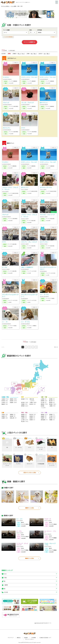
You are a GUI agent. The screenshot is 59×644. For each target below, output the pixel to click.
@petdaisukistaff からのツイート (43, 623)
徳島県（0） (24, 415)
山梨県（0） (44, 399)
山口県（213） (25, 420)
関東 (35, 385)
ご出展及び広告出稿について (45, 638)
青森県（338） (14, 399)
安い (32, 54)
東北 (39, 378)
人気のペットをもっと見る (29, 473)
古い (23, 54)
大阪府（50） (5, 415)
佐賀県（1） (52, 415)
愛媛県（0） (24, 416)
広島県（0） (24, 418)
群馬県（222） (25, 406)
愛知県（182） (53, 404)
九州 (8, 389)
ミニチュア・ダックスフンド (22, 544)
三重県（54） (53, 406)
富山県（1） (52, 401)
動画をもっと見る (29, 558)
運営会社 (19, 638)
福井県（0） (52, 402)
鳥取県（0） (33, 420)
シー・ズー (20, 519)
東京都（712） (25, 399)
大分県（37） (53, 416)
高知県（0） (33, 416)
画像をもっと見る (29, 508)
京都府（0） (5, 416)
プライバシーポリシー (30, 639)
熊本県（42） (53, 418)
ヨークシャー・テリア (50, 532)
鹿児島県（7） (44, 420)
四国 (19, 393)
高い (35, 54)
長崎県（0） (44, 416)
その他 (6, 592)
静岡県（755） (45, 404)
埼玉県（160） (25, 402)
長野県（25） (44, 401)
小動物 (6, 585)
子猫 (5, 578)
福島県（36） (5, 404)
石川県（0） (44, 402)
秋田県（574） (14, 401)
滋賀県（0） (13, 415)
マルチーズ (48, 519)
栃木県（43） (33, 404)
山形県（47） (5, 402)
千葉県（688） (33, 402)
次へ (55, 347)
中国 (14, 383)
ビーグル (19, 531)
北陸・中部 (25, 381)
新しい (19, 54)
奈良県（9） (13, 416)
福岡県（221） (45, 415)
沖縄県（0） (52, 420)
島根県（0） (33, 418)
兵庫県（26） (5, 418)
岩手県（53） (5, 401)
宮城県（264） (14, 402)
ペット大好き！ (6, 6)
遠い (48, 54)
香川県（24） (33, 415)
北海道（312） (5, 399)
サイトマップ (11, 638)
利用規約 (26, 638)
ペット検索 (14, 6)
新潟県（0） (52, 399)
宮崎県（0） (44, 418)
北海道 (37, 365)
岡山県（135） (25, 421)
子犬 (5, 574)
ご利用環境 (33, 638)
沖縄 (42, 390)
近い (45, 54)
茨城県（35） (25, 404)
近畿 (26, 389)
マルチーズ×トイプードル (50, 544)
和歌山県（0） (13, 418)
